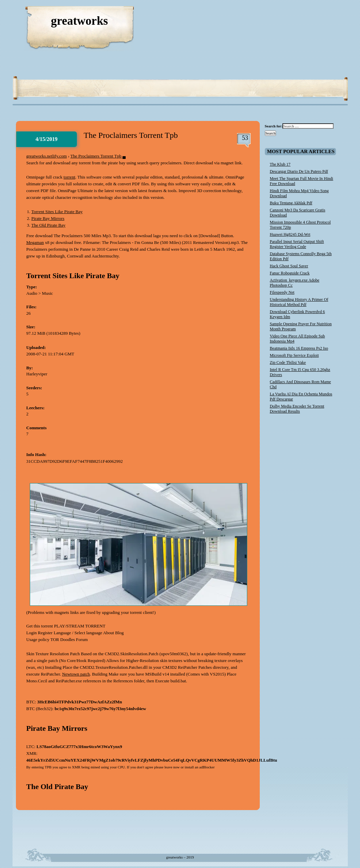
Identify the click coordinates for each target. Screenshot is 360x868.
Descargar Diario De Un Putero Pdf (299, 171)
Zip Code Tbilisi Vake (288, 363)
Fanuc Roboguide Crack (290, 273)
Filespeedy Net (282, 292)
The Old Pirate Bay (49, 225)
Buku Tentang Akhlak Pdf (291, 203)
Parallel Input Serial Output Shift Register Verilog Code (297, 244)
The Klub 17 (280, 164)
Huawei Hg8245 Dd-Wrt (290, 234)
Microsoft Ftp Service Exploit (294, 355)
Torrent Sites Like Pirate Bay (57, 212)
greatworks (79, 21)
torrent (70, 177)
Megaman (35, 242)
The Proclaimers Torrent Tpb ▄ (98, 156)
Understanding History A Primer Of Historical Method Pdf (299, 302)
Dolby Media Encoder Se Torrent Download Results (297, 409)
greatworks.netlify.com (47, 156)
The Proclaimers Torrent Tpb (131, 135)
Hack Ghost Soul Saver (289, 266)
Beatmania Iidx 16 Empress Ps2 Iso (299, 348)
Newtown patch (76, 674)
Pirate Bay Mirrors (48, 218)
